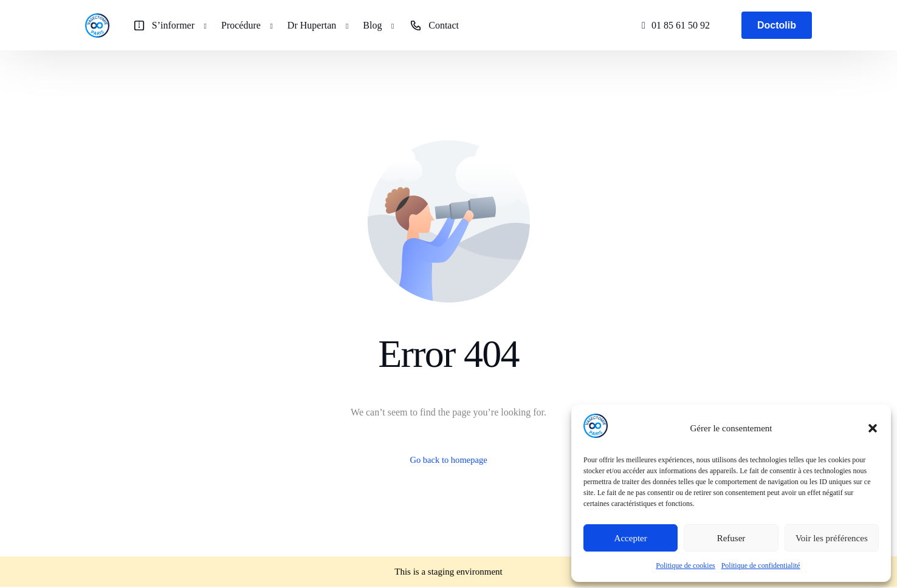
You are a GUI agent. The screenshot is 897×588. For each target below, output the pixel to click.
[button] (873, 428)
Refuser (731, 538)
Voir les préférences (832, 538)
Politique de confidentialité (761, 566)
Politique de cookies (685, 566)
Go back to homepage (448, 461)
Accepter (631, 538)
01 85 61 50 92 (681, 25)
